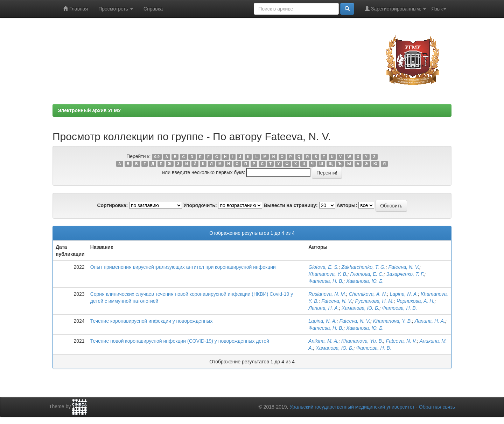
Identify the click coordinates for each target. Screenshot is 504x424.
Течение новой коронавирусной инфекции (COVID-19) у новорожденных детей (180, 341)
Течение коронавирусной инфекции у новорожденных (152, 321)
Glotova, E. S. (323, 267)
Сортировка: (112, 205)
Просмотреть (116, 9)
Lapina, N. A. (404, 294)
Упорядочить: (200, 205)
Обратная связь (437, 407)
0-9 (157, 157)
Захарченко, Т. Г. (405, 274)
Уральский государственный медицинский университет (352, 407)
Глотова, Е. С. (367, 274)
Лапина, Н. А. (324, 308)
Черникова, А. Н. (416, 301)
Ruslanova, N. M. (327, 294)
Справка (153, 9)
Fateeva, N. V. (404, 267)
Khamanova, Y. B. (328, 274)
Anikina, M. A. (323, 341)
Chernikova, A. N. (368, 294)
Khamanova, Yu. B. (362, 341)
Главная (75, 9)
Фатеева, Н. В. (326, 281)
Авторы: (347, 205)
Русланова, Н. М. (374, 301)
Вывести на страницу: (290, 205)
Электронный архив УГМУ (89, 110)
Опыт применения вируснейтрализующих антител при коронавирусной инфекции (183, 267)
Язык (439, 9)
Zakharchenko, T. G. (363, 267)
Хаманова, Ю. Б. (365, 281)
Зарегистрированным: (395, 9)
